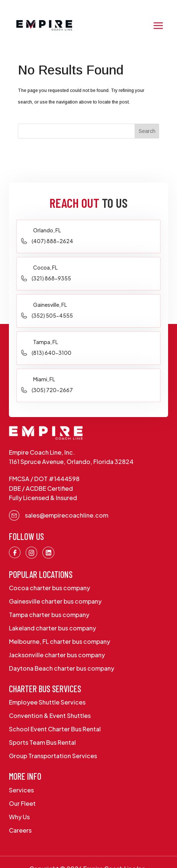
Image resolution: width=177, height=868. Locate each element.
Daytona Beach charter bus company (62, 668)
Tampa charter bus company (49, 615)
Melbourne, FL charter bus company (59, 641)
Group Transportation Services (53, 756)
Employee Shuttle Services (47, 702)
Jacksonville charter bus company (57, 655)
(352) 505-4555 (52, 315)
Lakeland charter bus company (52, 628)
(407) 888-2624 (52, 241)
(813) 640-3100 (52, 353)
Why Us (19, 817)
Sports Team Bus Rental (42, 742)
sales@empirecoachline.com (67, 515)
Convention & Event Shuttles (50, 716)
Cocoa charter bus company (49, 588)
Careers (20, 830)
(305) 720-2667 (52, 390)
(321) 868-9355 (51, 278)
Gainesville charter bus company (55, 601)
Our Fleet (22, 803)
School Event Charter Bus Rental (55, 729)
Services (21, 790)
